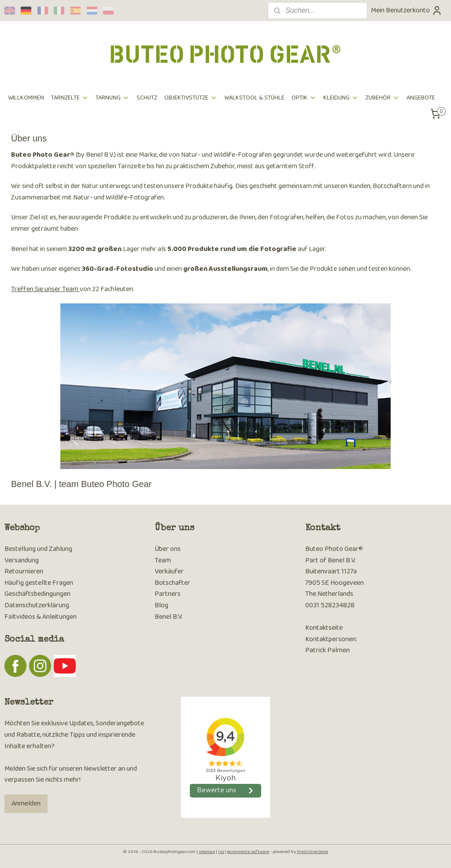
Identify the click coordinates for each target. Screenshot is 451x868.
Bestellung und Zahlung (38, 549)
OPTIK (304, 98)
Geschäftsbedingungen (37, 594)
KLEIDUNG (341, 98)
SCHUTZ (147, 98)
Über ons (168, 549)
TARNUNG (113, 98)
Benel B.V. (169, 617)
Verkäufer (169, 571)
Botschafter (172, 583)
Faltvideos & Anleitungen (41, 617)
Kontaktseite (324, 628)
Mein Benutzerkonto (407, 10)
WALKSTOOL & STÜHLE (254, 98)
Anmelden (26, 803)
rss (221, 852)
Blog (161, 605)
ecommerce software (248, 852)
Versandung (22, 560)
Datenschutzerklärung (37, 605)
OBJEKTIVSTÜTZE (191, 98)
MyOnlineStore (312, 852)
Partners (168, 594)
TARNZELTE (70, 98)
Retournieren (24, 571)
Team (163, 560)
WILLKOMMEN (26, 98)
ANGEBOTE (421, 98)
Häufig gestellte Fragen (39, 583)
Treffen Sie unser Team (45, 289)
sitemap (207, 852)
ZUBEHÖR (383, 98)
